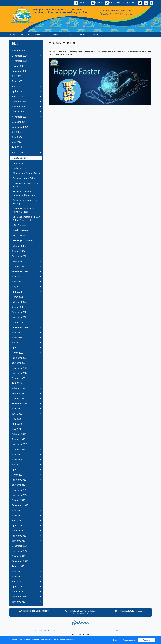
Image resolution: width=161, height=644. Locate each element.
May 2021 (26, 343)
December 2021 (26, 312)
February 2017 (26, 480)
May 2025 (26, 86)
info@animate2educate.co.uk (130, 611)
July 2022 (26, 277)
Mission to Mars (20, 230)
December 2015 (26, 546)
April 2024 (26, 147)
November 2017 (26, 444)
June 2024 (26, 137)
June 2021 (26, 338)
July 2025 (26, 76)
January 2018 (26, 439)
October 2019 (26, 399)
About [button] (24, 35)
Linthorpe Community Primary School (23, 210)
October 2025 (26, 66)
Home (13, 35)
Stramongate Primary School (27, 173)
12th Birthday (19, 225)
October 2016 (26, 500)
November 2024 (26, 117)
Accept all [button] (147, 640)
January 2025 (26, 107)
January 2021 (26, 363)
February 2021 (26, 358)
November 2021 (26, 317)
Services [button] (39, 35)
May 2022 (26, 287)
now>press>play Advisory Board (25, 185)
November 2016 (26, 495)
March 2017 (26, 475)
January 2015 (26, 602)
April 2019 (26, 424)
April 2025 (26, 91)
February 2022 (26, 302)
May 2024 (26, 142)
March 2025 (26, 96)
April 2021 (26, 348)
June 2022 (26, 282)
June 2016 (26, 515)
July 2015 (26, 571)
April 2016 (26, 526)
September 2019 (26, 404)
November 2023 (26, 261)
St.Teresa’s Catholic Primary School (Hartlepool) (27, 219)
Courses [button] (55, 35)
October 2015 (26, 556)
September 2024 (26, 127)
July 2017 (26, 454)
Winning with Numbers (24, 241)
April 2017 (26, 470)
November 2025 (26, 61)
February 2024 (26, 246)
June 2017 (26, 459)
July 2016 (26, 510)
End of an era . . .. (21, 168)
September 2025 (26, 71)
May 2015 (26, 581)
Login (116, 630)
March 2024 (27, 152)
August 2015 (26, 566)
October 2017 (26, 449)
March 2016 (26, 531)
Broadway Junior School (25, 178)
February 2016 (26, 536)
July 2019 (26, 409)
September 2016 (26, 505)
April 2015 (26, 587)
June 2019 (26, 414)
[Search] (83, 3)
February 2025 (26, 102)
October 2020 (26, 378)
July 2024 (26, 132)
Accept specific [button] (129, 640)
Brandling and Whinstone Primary (25, 202)
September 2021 (26, 327)
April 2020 (26, 383)
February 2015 (26, 597)
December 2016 (26, 490)
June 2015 (26, 576)
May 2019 (26, 419)
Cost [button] (70, 35)
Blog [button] (96, 35)
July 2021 (26, 332)
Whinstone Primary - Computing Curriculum (24, 193)
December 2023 (26, 256)
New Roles (18, 163)
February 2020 (26, 388)
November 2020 (26, 373)
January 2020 (26, 393)
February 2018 (26, 434)
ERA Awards (19, 235)
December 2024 (26, 112)
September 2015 (26, 561)
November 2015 (26, 551)
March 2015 (26, 592)
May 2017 (26, 465)
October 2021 (26, 322)
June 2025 (26, 81)
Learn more (71, 640)
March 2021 (26, 353)
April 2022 (26, 292)
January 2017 (26, 485)
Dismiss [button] (116, 640)
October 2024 (26, 122)
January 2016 (26, 541)
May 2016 (26, 520)
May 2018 (26, 429)
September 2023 (26, 271)
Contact (83, 35)
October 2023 (26, 266)
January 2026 (18, 51)
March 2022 (26, 297)
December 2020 (26, 368)
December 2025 (26, 56)
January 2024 (26, 251)
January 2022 (26, 307)
